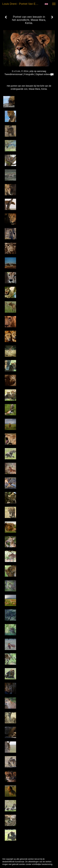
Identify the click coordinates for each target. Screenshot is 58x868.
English (46, 4)
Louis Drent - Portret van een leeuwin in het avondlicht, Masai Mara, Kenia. (22, 4)
